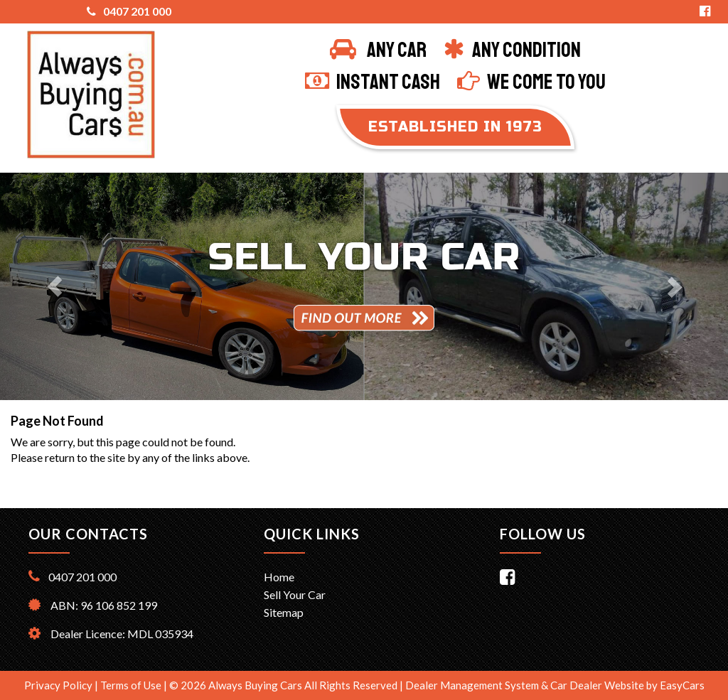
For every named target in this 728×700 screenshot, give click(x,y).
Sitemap (284, 612)
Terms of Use (132, 685)
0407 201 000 (129, 11)
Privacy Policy (59, 685)
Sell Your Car (295, 594)
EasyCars (682, 685)
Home (279, 577)
